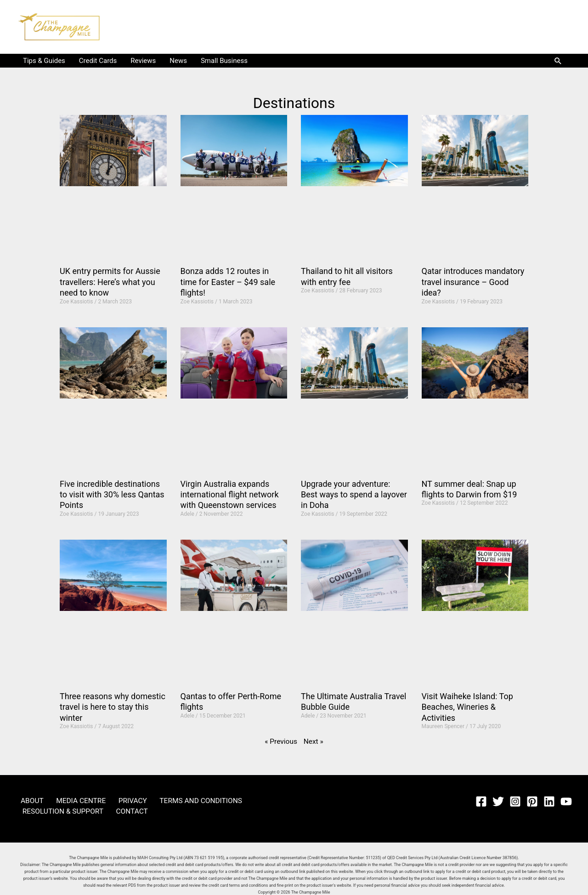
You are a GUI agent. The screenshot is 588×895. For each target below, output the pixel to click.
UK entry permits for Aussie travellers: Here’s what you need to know (110, 282)
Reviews (143, 61)
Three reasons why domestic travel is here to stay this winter (113, 707)
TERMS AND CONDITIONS (175, 800)
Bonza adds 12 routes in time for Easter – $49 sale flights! (228, 282)
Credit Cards (98, 61)
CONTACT (120, 811)
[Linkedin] (549, 801)
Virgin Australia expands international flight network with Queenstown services (230, 495)
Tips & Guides (44, 61)
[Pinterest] (532, 801)
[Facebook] (481, 801)
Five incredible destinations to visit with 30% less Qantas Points (112, 495)
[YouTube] (566, 801)
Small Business (224, 61)
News (178, 61)
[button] (558, 61)
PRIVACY (114, 800)
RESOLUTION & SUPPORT (59, 811)
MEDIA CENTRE (69, 800)
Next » (313, 741)
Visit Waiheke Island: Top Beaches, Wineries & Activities (467, 707)
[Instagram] (515, 801)
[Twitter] (498, 801)
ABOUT (27, 800)
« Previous (281, 741)
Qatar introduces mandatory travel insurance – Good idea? (473, 282)
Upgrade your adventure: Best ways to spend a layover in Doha (354, 495)
